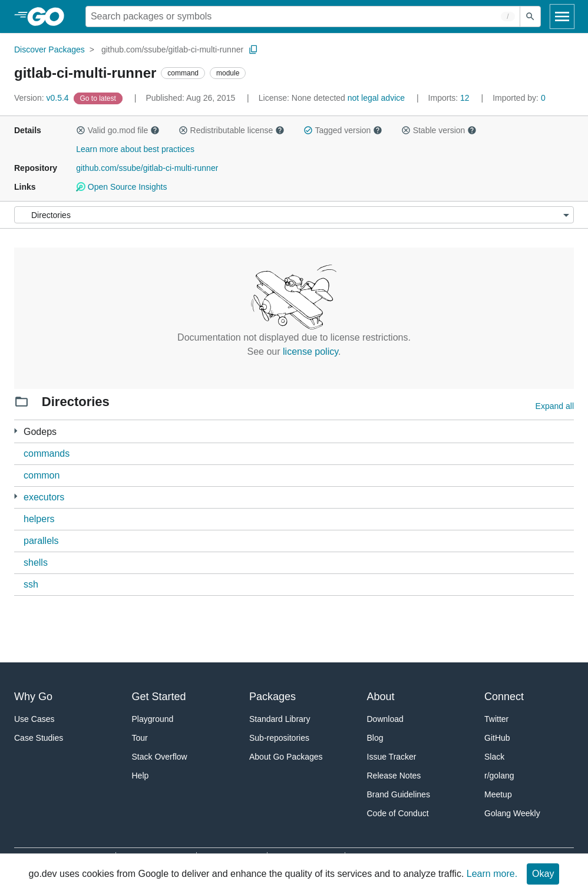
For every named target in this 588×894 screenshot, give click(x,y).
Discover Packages (49, 50)
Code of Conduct (398, 813)
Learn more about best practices (135, 149)
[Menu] (294, 215)
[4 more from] (16, 497)
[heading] (50, 17)
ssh (31, 584)
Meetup (498, 794)
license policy (310, 352)
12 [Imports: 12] (450, 98)
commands (47, 453)
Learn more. (492, 874)
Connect (504, 697)
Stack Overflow (160, 757)
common (42, 475)
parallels (41, 541)
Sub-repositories (279, 738)
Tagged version (343, 130)
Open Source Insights (121, 187)
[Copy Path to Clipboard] (253, 50)
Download (385, 719)
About (381, 697)
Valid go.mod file (118, 130)
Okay (543, 874)
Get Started (159, 697)
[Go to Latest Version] (99, 98)
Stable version (439, 130)
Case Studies (39, 738)
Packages (272, 697)
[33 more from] (16, 431)
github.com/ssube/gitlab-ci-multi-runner (172, 50)
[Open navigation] (562, 17)
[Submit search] (530, 17)
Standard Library (280, 719)
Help (141, 776)
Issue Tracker (392, 757)
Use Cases (34, 719)
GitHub (497, 738)
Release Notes (394, 776)
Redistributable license (232, 130)
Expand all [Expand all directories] (555, 406)
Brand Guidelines (399, 794)
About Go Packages (286, 757)
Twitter (496, 719)
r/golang (499, 776)
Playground (153, 719)
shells (36, 563)
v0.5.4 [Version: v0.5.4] (43, 98)
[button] (81, 130)
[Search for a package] (303, 17)
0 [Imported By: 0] (519, 98)
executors (44, 497)
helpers (39, 519)
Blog (375, 738)
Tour (140, 738)
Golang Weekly (512, 813)
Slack (494, 757)
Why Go (33, 697)
